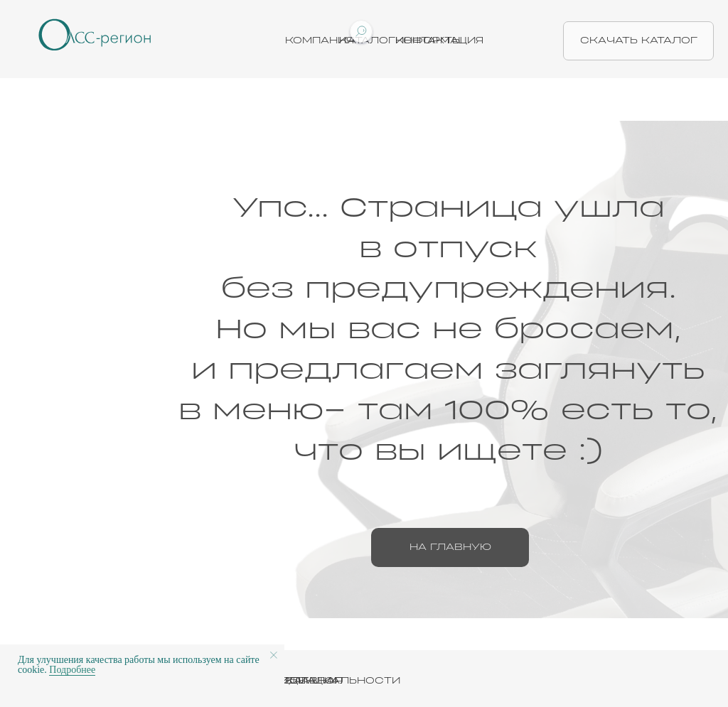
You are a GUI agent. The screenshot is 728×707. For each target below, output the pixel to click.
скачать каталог (639, 41)
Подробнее (72, 670)
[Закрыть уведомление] (274, 655)
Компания (320, 41)
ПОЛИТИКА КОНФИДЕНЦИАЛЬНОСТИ (286, 681)
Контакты (429, 41)
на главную (450, 547)
